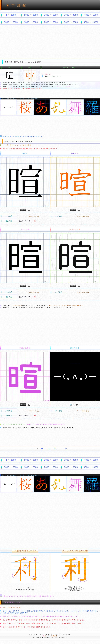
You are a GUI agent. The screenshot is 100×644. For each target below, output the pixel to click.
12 (55, 449)
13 (66, 449)
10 (42, 449)
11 (49, 449)
